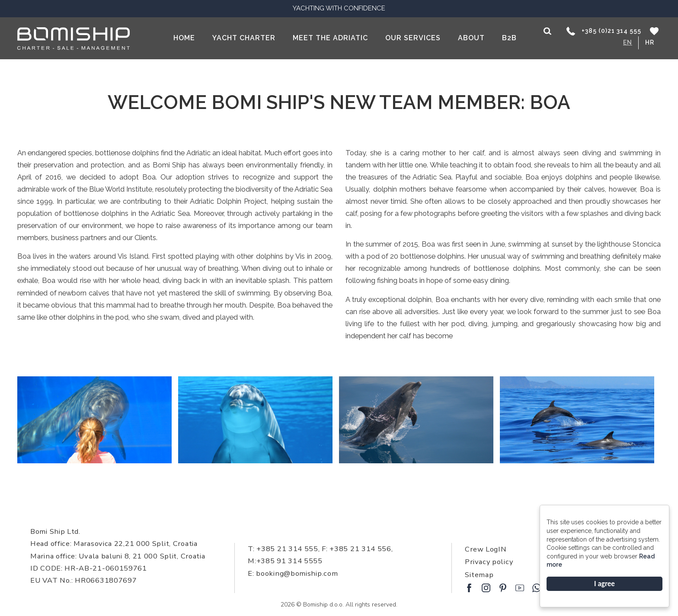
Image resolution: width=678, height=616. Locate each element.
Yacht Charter (244, 38)
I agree (604, 584)
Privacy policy (489, 562)
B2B (509, 38)
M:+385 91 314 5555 (285, 561)
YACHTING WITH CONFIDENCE (339, 8)
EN (628, 42)
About (471, 38)
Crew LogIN (486, 549)
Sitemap (479, 575)
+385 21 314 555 (286, 549)
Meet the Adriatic (330, 38)
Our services (413, 38)
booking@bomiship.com (297, 573)
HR (650, 42)
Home (184, 38)
